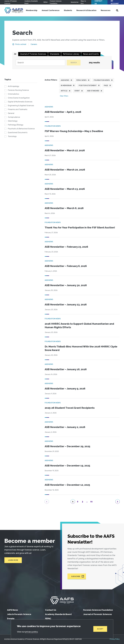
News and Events (91, 54)
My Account (115, 2)
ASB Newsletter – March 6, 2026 (64, 208)
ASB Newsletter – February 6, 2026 (66, 266)
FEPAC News (81, 80)
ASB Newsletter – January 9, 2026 (65, 389)
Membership (32, 10)
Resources (106, 10)
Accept (100, 629)
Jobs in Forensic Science (19, 614)
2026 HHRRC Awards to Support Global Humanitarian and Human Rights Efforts (79, 326)
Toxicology (12, 136)
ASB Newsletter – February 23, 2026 (66, 247)
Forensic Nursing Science (18, 90)
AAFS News (12, 610)
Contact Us (98, 2)
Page (106, 85)
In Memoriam (66, 85)
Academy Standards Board (58, 614)
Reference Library (71, 54)
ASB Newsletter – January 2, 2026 (65, 427)
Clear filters (64, 96)
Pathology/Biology (16, 125)
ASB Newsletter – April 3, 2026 (63, 112)
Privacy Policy (115, 639)
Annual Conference (51, 10)
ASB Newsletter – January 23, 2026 (66, 305)
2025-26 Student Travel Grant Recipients (70, 408)
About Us (17, 10)
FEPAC (46, 2)
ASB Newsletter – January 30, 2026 (66, 285)
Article (64, 91)
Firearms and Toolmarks (18, 109)
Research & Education (86, 10)
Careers (34, 44)
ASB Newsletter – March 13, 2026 (65, 189)
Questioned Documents (18, 133)
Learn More (13, 560)
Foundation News (102, 80)
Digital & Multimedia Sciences (20, 102)
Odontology (13, 121)
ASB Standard (93, 91)
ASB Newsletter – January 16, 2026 (66, 369)
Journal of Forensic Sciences (33, 54)
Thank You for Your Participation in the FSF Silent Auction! (80, 228)
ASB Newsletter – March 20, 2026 (65, 170)
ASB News (65, 80)
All (15, 54)
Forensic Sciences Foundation (98, 610)
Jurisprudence (14, 117)
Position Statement (88, 85)
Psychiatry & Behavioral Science (21, 129)
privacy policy (31, 632)
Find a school (21, 44)
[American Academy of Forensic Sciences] (62, 600)
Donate (11, 619)
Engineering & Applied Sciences (21, 106)
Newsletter (75, 2)
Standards (55, 54)
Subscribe (76, 576)
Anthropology (14, 86)
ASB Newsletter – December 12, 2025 (67, 485)
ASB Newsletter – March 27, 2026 (65, 150)
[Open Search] (117, 10)
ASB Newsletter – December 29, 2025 (67, 446)
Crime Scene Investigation (19, 98)
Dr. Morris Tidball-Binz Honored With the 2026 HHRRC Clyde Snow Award (81, 348)
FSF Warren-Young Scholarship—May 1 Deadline (74, 131)
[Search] (40, 63)
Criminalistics (13, 94)
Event (77, 91)
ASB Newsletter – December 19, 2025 (67, 466)
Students (68, 10)
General (11, 113)
